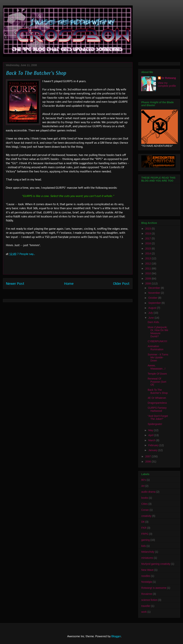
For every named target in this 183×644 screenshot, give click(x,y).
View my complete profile (167, 84)
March (152, 440)
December (154, 288)
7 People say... (26, 254)
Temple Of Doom (157, 374)
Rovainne (147, 594)
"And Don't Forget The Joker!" (158, 418)
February (154, 445)
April (151, 435)
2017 (149, 238)
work (144, 612)
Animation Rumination (156, 348)
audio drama (148, 492)
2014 (149, 253)
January (153, 450)
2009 (149, 279)
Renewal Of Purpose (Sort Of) (157, 382)
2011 (149, 268)
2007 (149, 456)
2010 (149, 273)
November (154, 293)
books (145, 498)
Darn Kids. (154, 322)
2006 (149, 462)
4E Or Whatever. (157, 398)
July (151, 313)
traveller (146, 606)
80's (144, 480)
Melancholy (148, 552)
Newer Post (15, 283)
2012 (149, 264)
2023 (149, 229)
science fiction (149, 600)
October (153, 298)
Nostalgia (147, 582)
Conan (145, 510)
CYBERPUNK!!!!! (157, 341)
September (155, 303)
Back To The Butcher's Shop (158, 391)
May (151, 430)
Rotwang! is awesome (154, 588)
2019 (149, 234)
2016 (149, 243)
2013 (149, 258)
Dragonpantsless (157, 403)
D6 (143, 522)
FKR (144, 528)
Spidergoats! (155, 424)
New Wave (147, 570)
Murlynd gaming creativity (156, 564)
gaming (145, 540)
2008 (149, 283)
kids (144, 546)
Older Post (121, 283)
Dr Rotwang (169, 78)
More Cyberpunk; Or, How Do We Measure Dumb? (158, 332)
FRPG (145, 534)
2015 (149, 249)
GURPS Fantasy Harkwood (157, 409)
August (153, 308)
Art (143, 486)
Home (69, 283)
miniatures (147, 558)
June (151, 318)
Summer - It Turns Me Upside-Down (158, 358)
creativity (146, 516)
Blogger (116, 636)
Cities (144, 504)
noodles (146, 576)
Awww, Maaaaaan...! (157, 367)
